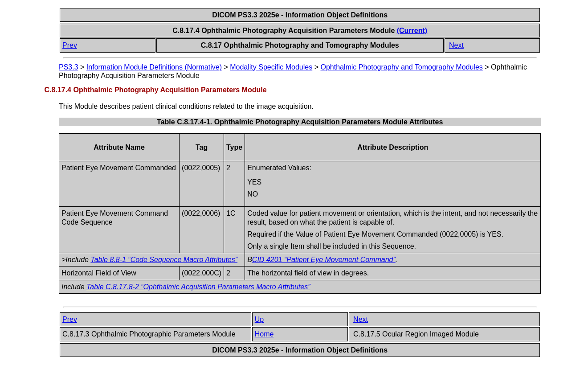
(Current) (412, 31)
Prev (70, 45)
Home (264, 334)
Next (456, 45)
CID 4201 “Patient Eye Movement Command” (324, 260)
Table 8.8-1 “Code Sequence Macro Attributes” (164, 260)
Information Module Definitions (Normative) (154, 67)
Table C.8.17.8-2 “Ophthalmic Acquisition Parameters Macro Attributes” (198, 287)
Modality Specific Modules (271, 67)
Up (259, 319)
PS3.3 (69, 67)
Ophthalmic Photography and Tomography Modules (401, 67)
